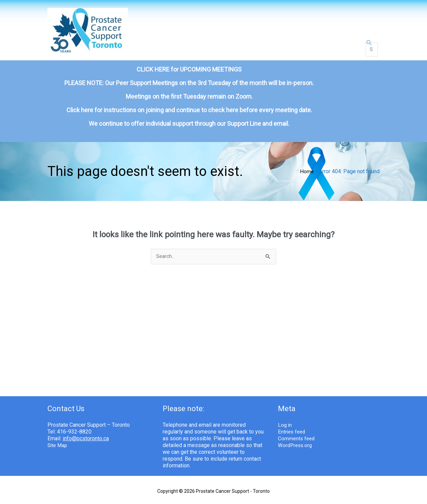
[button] (369, 41)
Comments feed (297, 429)
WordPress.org (296, 436)
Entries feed (292, 422)
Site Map (58, 436)
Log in (285, 416)
